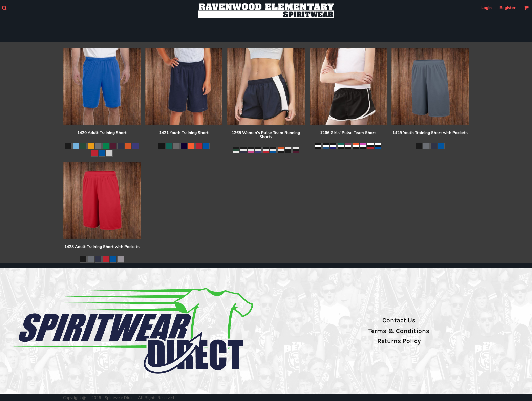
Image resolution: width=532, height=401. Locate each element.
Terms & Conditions (399, 331)
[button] (4, 8)
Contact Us (399, 320)
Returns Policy (399, 341)
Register (508, 8)
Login (486, 8)
